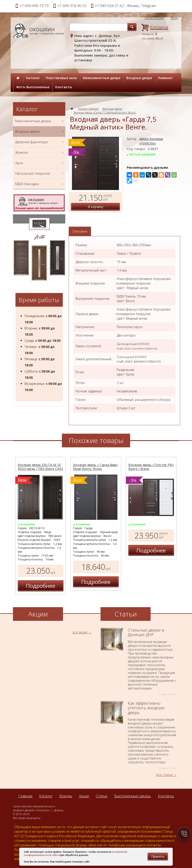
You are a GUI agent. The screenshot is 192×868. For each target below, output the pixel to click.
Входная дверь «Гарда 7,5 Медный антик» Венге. (105, 113)
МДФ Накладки (40, 184)
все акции (80, 632)
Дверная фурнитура (40, 142)
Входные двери (139, 78)
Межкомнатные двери (102, 78)
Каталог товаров (88, 109)
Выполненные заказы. (133, 796)
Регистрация (154, 18)
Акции (84, 796)
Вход (174, 18)
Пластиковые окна (61, 78)
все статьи (164, 775)
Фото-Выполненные (33, 87)
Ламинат (165, 78)
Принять (158, 856)
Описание (80, 231)
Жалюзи (40, 152)
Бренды (66, 796)
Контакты (64, 87)
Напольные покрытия (40, 173)
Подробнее (41, 586)
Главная (25, 796)
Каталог (33, 78)
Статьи (102, 796)
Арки (40, 163)
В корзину (96, 207)
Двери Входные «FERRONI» (151, 141)
